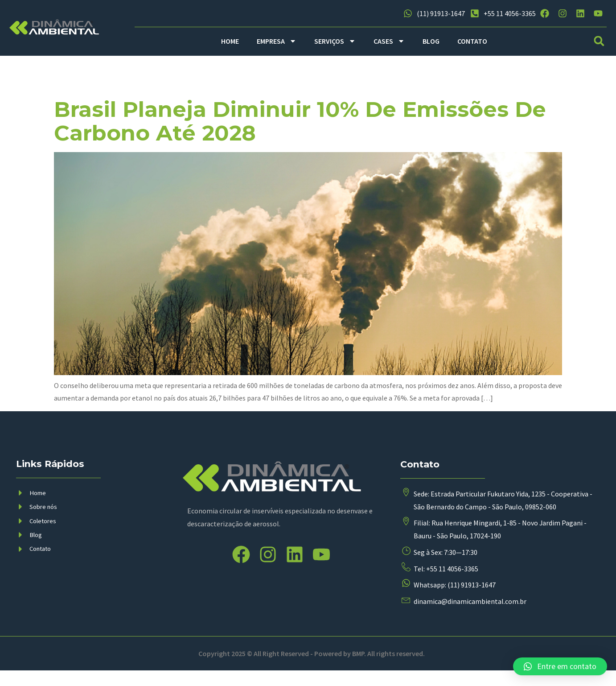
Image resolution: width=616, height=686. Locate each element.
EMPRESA (277, 41)
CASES (389, 41)
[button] (599, 41)
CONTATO (472, 41)
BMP (358, 669)
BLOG (431, 41)
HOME (230, 41)
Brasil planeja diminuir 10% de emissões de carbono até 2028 (300, 121)
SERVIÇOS (335, 41)
